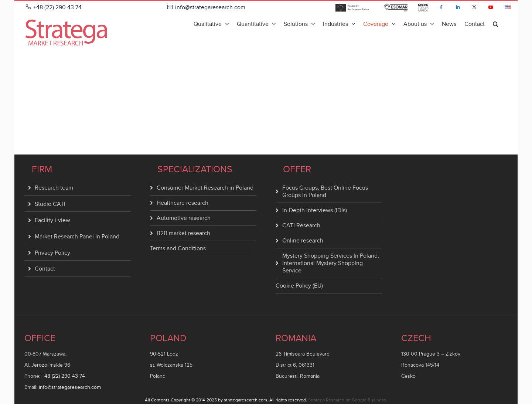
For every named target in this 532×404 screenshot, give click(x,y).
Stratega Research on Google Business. (348, 400)
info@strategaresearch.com (70, 387)
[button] (496, 24)
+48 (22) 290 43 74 (63, 376)
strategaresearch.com (245, 400)
